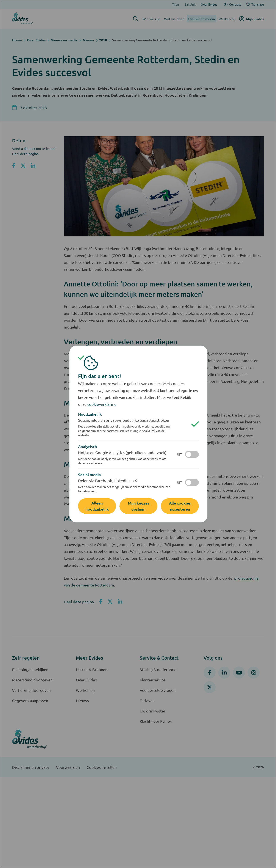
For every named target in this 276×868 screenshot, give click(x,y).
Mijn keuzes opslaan (139, 506)
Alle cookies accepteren (180, 506)
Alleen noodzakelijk (97, 506)
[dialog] (138, 434)
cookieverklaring (102, 404)
